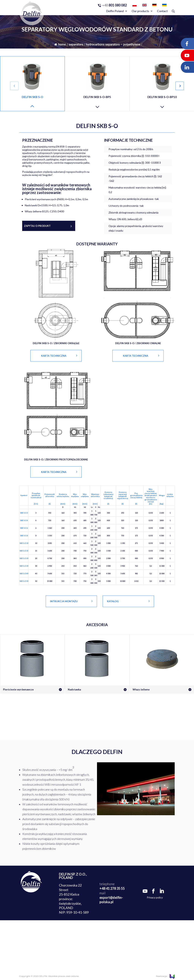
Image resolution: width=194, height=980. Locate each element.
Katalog (113, 601)
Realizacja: (165, 976)
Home (60, 44)
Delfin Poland (115, 11)
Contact (162, 11)
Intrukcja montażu (64, 601)
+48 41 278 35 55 (112, 888)
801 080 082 (114, 5)
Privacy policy (155, 897)
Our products (140, 11)
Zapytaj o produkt (37, 226)
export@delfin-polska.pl (111, 900)
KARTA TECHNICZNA (54, 356)
